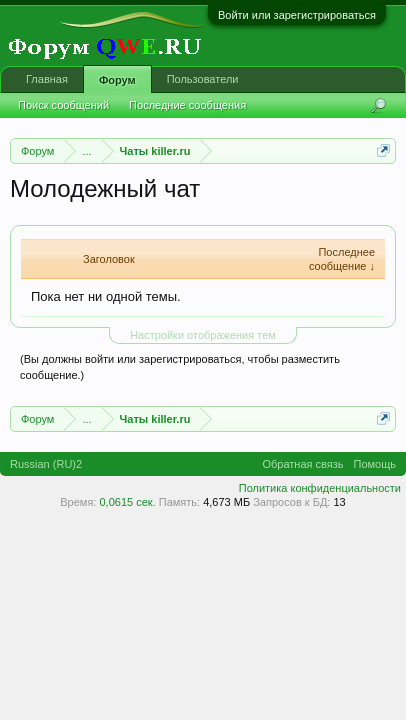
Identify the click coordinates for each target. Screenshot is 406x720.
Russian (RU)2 (46, 464)
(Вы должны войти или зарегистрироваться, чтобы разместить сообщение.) (180, 367)
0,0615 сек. (127, 502)
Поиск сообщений (63, 105)
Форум (117, 80)
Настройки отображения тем (203, 335)
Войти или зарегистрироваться (297, 15)
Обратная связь (302, 464)
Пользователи (203, 79)
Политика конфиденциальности (320, 488)
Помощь (375, 464)
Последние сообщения (187, 105)
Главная (47, 79)
